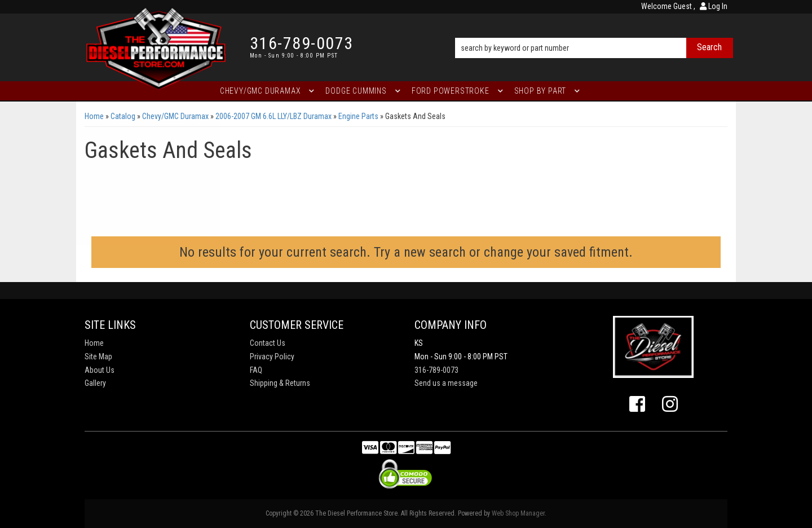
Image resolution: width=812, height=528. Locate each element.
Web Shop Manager (518, 513)
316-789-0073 (436, 370)
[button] (594, 32)
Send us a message (446, 383)
